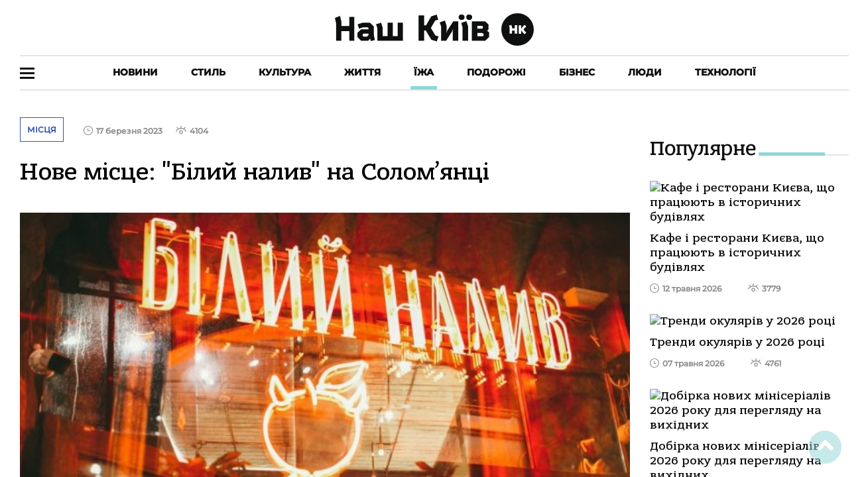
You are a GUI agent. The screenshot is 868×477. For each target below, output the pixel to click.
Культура (285, 72)
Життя (362, 72)
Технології (725, 72)
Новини (135, 72)
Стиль (208, 72)
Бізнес (577, 72)
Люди (645, 72)
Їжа (424, 72)
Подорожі (496, 72)
